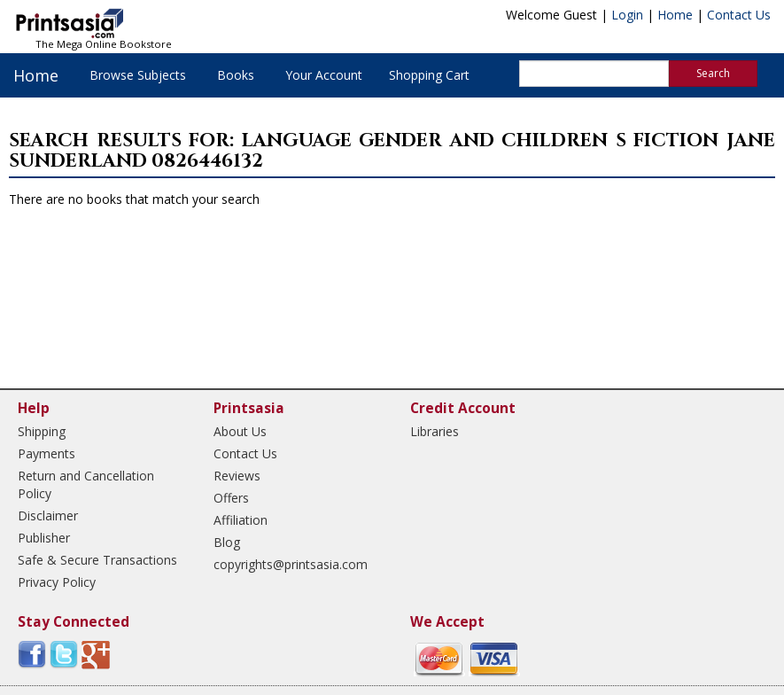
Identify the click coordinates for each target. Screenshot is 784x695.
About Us (240, 431)
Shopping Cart (429, 75)
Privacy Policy (57, 582)
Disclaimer (48, 515)
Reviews (237, 476)
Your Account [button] (324, 75)
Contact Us (739, 15)
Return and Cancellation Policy (86, 484)
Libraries (435, 431)
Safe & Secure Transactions (97, 560)
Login (627, 15)
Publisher (44, 538)
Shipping (42, 431)
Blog (227, 542)
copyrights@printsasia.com (291, 564)
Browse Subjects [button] (138, 75)
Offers (231, 498)
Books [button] (236, 75)
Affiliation (241, 520)
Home (675, 15)
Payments (47, 453)
